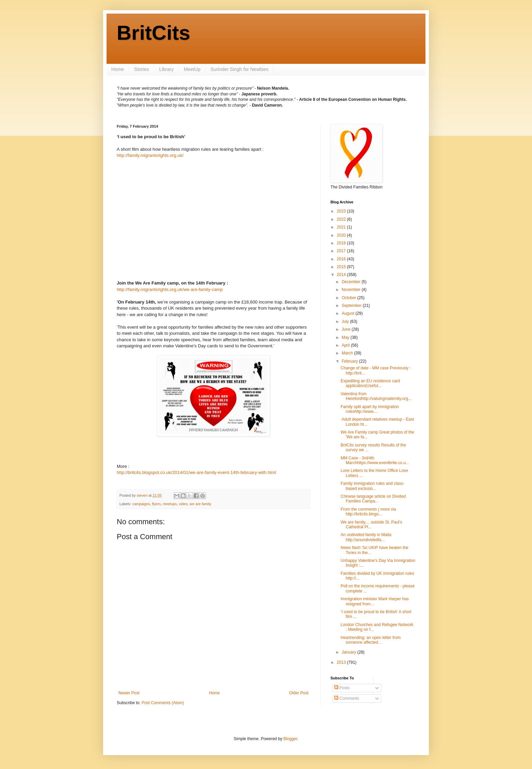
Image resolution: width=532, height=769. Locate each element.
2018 (342, 243)
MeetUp (192, 69)
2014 (342, 275)
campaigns (141, 504)
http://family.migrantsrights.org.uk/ (150, 155)
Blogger (290, 739)
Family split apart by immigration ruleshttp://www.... (370, 409)
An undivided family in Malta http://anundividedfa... (366, 537)
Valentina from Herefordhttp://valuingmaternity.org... (376, 396)
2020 (342, 235)
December (352, 282)
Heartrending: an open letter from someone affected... (371, 640)
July (346, 322)
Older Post (299, 693)
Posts (342, 688)
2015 (342, 267)
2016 (342, 259)
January (349, 652)
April (346, 345)
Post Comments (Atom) (163, 703)
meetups (170, 504)
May (346, 337)
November (352, 290)
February (350, 361)
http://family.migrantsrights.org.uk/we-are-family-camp (170, 289)
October (349, 298)
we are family (201, 504)
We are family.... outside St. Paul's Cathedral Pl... (371, 525)
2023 (342, 211)
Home (118, 69)
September (352, 306)
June (347, 329)
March (348, 353)
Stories (141, 69)
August (349, 313)
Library (166, 69)
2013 (342, 662)
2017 (342, 251)
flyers (156, 504)
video (183, 504)
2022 (342, 219)
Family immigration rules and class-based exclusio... (373, 486)
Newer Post (129, 693)
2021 (342, 227)
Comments (347, 698)
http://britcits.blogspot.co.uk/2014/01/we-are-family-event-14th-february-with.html (196, 472)
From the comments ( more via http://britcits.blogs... (368, 512)
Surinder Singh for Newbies (240, 69)
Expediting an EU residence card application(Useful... (370, 383)
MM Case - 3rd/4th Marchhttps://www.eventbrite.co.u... (375, 460)
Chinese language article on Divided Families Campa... (373, 499)
